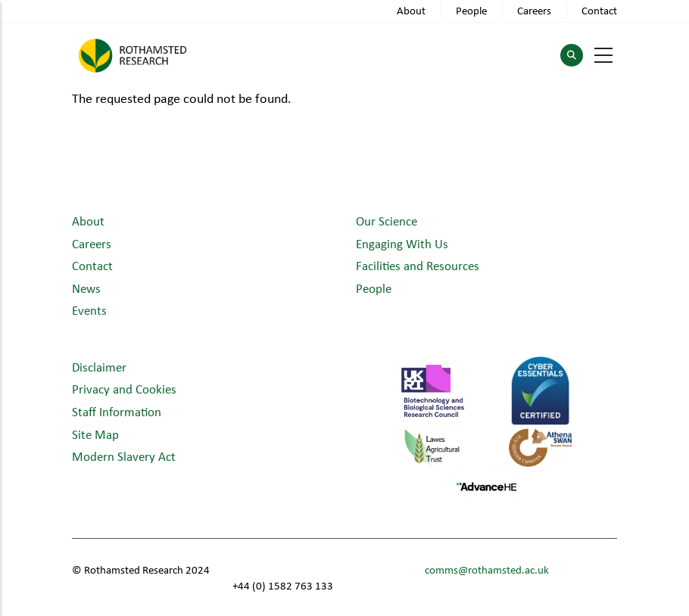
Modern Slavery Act (124, 456)
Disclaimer (99, 367)
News (86, 288)
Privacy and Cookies (124, 389)
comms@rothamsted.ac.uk (487, 569)
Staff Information (117, 411)
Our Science (387, 221)
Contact (599, 10)
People (471, 10)
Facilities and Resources (418, 265)
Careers (534, 10)
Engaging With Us (402, 243)
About (411, 10)
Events (89, 310)
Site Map (95, 434)
